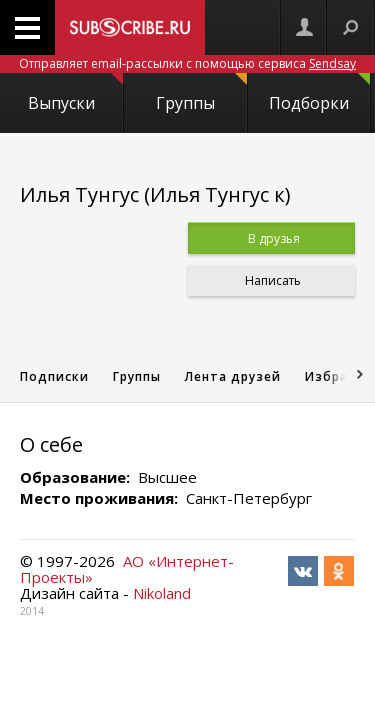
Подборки (319, 93)
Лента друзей (233, 376)
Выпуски (75, 93)
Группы (201, 93)
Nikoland (162, 593)
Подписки (54, 376)
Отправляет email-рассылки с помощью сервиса (187, 63)
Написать (271, 280)
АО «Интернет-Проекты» (127, 569)
